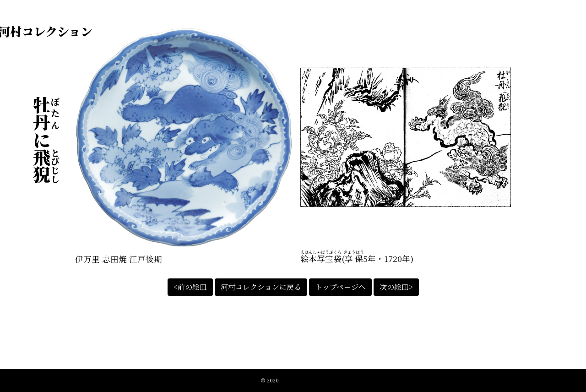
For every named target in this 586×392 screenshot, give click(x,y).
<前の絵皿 (190, 287)
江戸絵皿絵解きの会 (303, 380)
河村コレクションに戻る (261, 287)
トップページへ (340, 287)
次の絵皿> (396, 287)
